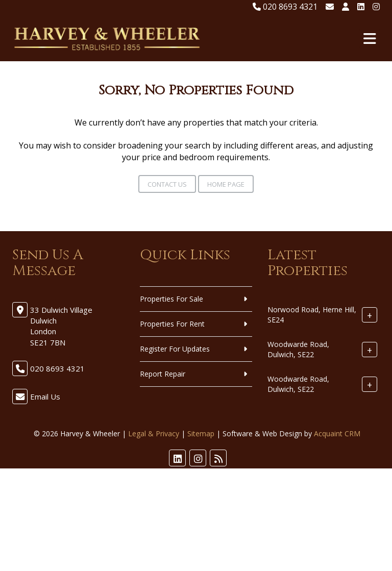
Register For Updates (175, 349)
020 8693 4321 (285, 7)
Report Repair (163, 374)
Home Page (226, 184)
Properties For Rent (172, 324)
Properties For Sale (171, 299)
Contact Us (167, 184)
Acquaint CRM (337, 433)
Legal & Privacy (154, 433)
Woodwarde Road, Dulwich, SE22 (298, 349)
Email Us (45, 396)
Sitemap (201, 433)
